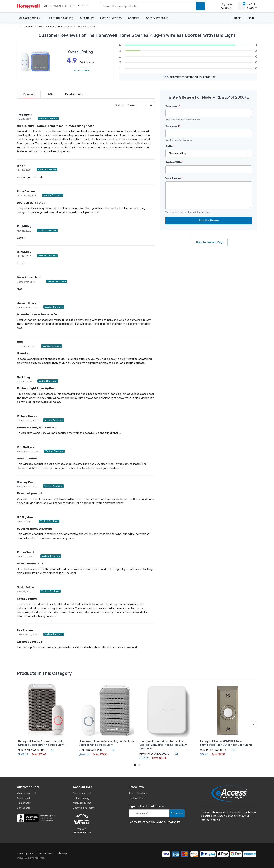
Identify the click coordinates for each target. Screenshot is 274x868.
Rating (170, 147)
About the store (138, 793)
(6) (174, 754)
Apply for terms (82, 803)
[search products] (200, 6)
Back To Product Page (209, 242)
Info (74, 94)
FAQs (50, 94)
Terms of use (45, 853)
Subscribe (177, 813)
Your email (173, 126)
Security (134, 18)
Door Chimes (65, 27)
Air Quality (87, 18)
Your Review (174, 179)
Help (251, 18)
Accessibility (24, 798)
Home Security (46, 27)
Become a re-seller (84, 808)
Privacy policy (25, 853)
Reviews (29, 94)
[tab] (29, 94)
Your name (173, 106)
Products (28, 27)
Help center (24, 803)
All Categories (27, 18)
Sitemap (62, 853)
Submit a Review (209, 220)
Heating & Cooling (61, 18)
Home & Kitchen (111, 18)
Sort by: (120, 105)
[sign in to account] (224, 6)
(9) (51, 750)
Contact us (23, 808)
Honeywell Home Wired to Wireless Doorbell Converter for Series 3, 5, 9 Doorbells (163, 745)
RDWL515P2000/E (87, 27)
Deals (238, 18)
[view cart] (242, 6)
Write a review (81, 70)
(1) (231, 750)
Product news (137, 798)
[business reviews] (37, 818)
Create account (82, 793)
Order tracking (81, 798)
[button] (253, 725)
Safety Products (157, 18)
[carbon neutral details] (92, 823)
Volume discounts (27, 793)
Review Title (174, 162)
